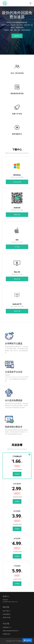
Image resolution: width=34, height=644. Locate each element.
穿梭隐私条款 (7, 634)
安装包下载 (17, 215)
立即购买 (17, 474)
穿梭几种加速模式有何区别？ (11, 631)
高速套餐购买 (7, 614)
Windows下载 (17, 182)
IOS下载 (17, 247)
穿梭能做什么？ (7, 627)
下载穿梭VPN (17, 36)
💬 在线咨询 (27, 640)
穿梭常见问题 (7, 617)
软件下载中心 (7, 611)
